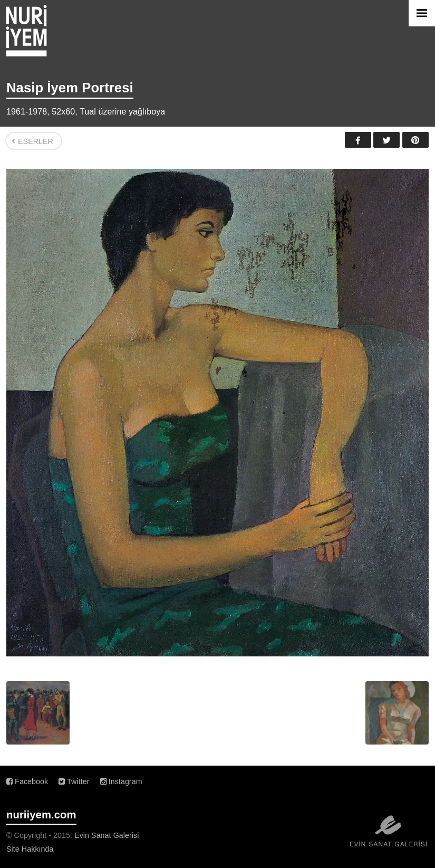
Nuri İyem (26, 31)
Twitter (386, 140)
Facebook (358, 140)
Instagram (121, 781)
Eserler (36, 141)
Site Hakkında (30, 849)
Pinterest (415, 140)
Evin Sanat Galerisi (107, 835)
